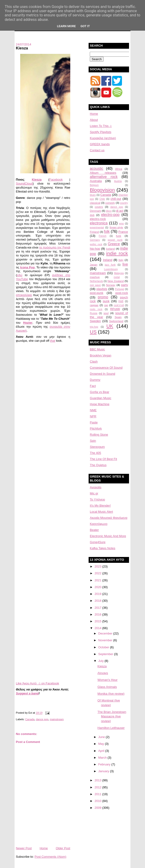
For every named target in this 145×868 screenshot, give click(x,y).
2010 (98, 801)
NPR (93, 416)
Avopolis (96, 487)
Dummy (95, 380)
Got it (85, 26)
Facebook (56, 180)
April (102, 751)
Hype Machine (100, 404)
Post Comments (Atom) (50, 857)
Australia (96, 181)
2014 (98, 628)
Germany (95, 240)
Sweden (95, 321)
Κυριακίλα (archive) (103, 138)
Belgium (94, 185)
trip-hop (94, 327)
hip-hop (95, 249)
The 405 (95, 453)
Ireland (108, 260)
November (106, 640)
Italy (121, 260)
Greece (114, 244)
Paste (94, 422)
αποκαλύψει (24, 295)
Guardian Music (100, 398)
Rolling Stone (99, 435)
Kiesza (22, 48)
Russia (94, 313)
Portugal (120, 289)
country (124, 203)
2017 (98, 608)
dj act (120, 211)
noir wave (95, 285)
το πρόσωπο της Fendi (55, 247)
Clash (94, 362)
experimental (97, 228)
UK (110, 326)
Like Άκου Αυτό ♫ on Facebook (38, 683)
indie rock (117, 253)
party (125, 285)
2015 (98, 621)
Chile (102, 199)
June (102, 737)
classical (95, 203)
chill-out (116, 199)
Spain (118, 317)
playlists (102, 289)
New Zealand (116, 281)
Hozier (28, 323)
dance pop (42, 719)
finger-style (116, 227)
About (94, 120)
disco (109, 211)
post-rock (122, 293)
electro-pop (110, 215)
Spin (93, 441)
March (103, 758)
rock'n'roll (119, 305)
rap (106, 305)
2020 (98, 587)
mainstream (57, 719)
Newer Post (24, 848)
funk (119, 236)
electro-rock (98, 219)
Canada (30, 719)
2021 (98, 580)
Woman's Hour (108, 680)
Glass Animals (107, 687)
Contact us (97, 150)
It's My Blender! (100, 506)
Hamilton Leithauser (111, 728)
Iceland (110, 249)
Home (44, 848)
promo (103, 297)
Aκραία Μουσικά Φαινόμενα (108, 518)
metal (117, 277)
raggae (94, 305)
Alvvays (103, 673)
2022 (98, 573)
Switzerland (116, 321)
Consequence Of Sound (106, 368)
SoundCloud (24, 184)
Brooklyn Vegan (100, 355)
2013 (98, 780)
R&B (121, 301)
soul (106, 313)
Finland (94, 232)
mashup (95, 277)
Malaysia (119, 273)
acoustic (96, 169)
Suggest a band (27, 693)
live (125, 264)
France (123, 232)
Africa (119, 169)
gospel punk (115, 240)
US (93, 332)
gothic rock (96, 244)
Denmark (95, 211)
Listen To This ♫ (101, 126)
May (102, 744)
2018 (98, 601)
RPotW (115, 309)
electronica (99, 223)
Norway (111, 285)
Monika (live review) (111, 694)
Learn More (67, 26)
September (106, 654)
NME (93, 410)
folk (107, 232)
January (104, 771)
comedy (110, 203)
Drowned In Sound (102, 374)
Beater (94, 530)
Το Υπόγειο (97, 499)
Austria (118, 181)
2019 (98, 594)
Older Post (63, 848)
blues (93, 195)
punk (106, 301)
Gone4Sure (98, 542)
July (101, 661)
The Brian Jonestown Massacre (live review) (112, 716)
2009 (98, 808)
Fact (93, 386)
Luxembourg (111, 269)
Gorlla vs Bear (99, 392)
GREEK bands (100, 144)
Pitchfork (96, 428)
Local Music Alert (101, 512)
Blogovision (102, 190)
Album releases (103, 173)
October (104, 647)
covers (99, 207)
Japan (94, 265)
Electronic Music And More (108, 536)
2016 (98, 614)
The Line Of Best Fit (103, 459)
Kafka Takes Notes (102, 548)
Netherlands (96, 281)
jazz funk (110, 265)
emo (121, 224)
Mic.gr (94, 493)
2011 (98, 794)
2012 (98, 787)
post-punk (96, 293)
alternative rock (104, 177)
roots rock (96, 309)
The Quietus (98, 465)
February (105, 764)
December (106, 633)
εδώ (20, 275)
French (102, 236)
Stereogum (97, 447)
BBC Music (97, 349)
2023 (98, 566)
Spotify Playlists (100, 132)
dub (92, 215)
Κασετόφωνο (99, 524)
